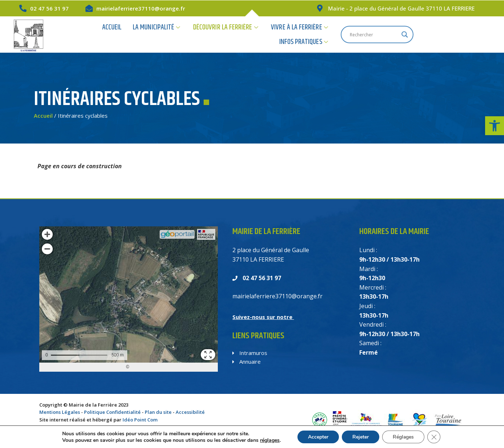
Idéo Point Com (140, 420)
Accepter (317, 437)
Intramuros (250, 353)
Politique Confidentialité (112, 412)
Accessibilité (190, 412)
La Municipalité (163, 34)
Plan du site (158, 412)
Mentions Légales (60, 412)
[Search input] (441, 35)
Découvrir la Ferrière (231, 34)
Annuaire (247, 362)
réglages (269, 440)
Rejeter (360, 437)
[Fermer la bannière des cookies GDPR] (435, 437)
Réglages (404, 437)
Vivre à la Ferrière (304, 34)
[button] (495, 126)
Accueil (119, 34)
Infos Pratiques (368, 34)
